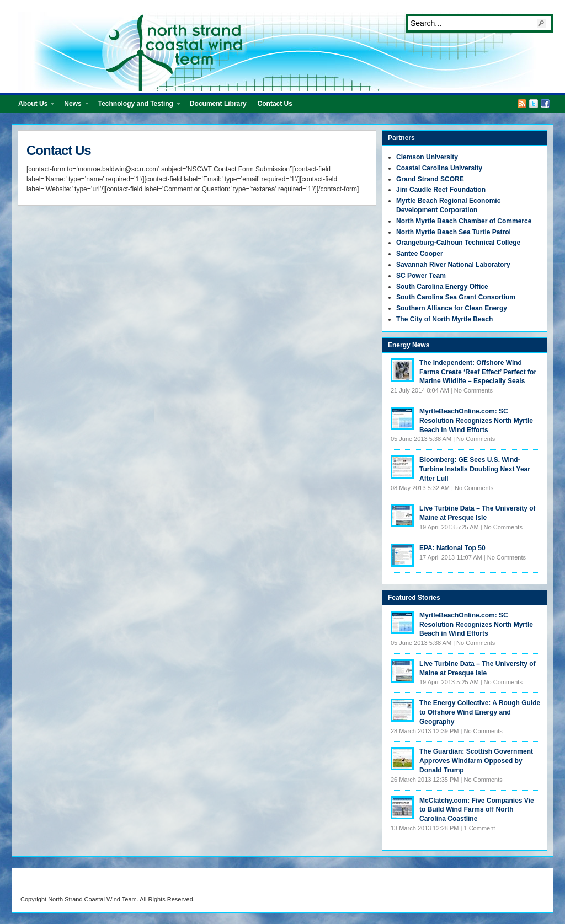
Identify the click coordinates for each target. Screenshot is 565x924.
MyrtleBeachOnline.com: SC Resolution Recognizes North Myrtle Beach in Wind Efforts (476, 421)
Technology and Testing (136, 106)
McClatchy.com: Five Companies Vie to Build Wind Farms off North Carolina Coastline (477, 810)
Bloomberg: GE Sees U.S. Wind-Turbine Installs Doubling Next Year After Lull (475, 469)
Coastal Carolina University (439, 168)
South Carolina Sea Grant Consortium (456, 297)
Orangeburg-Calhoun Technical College (458, 243)
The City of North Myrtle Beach (444, 319)
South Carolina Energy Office (442, 287)
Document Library (218, 104)
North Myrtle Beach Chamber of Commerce (464, 221)
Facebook (545, 104)
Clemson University (427, 157)
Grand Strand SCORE (430, 179)
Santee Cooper (420, 254)
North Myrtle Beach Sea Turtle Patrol (454, 232)
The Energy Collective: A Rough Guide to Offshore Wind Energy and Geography (480, 712)
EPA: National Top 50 (452, 548)
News (73, 106)
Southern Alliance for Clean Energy (452, 308)
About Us (33, 106)
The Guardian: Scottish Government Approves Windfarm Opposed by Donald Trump (476, 761)
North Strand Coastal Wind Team (288, 51)
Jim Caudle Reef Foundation (441, 190)
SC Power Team (421, 276)
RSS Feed (522, 104)
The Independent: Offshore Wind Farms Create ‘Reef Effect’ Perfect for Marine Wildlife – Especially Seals (478, 372)
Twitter (534, 104)
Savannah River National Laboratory (453, 265)
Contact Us (275, 104)
